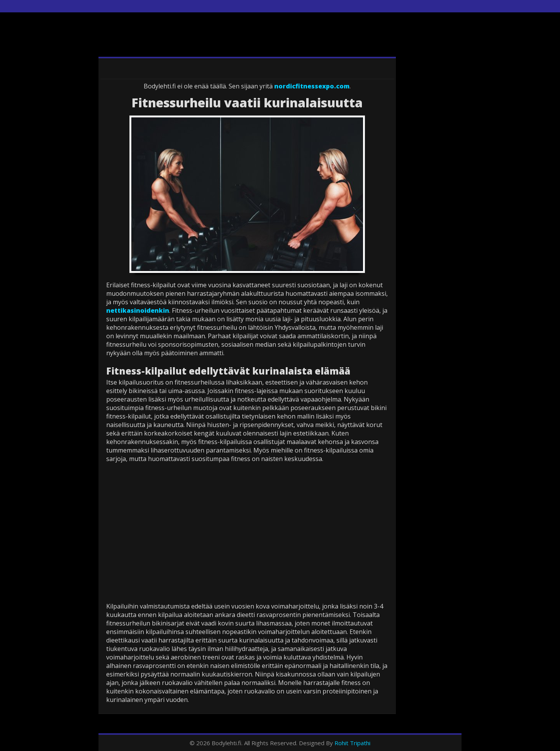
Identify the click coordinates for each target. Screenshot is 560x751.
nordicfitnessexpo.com (312, 86)
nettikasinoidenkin (138, 310)
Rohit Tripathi (352, 743)
